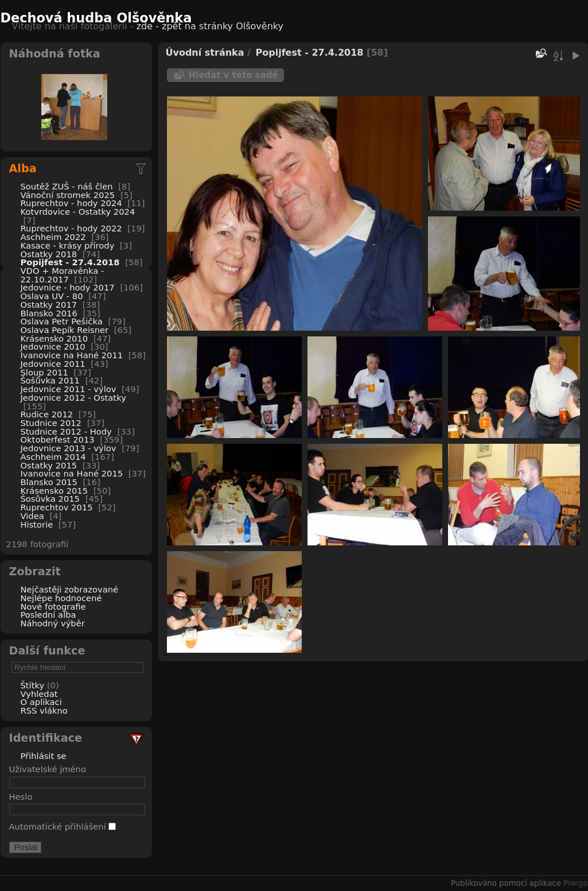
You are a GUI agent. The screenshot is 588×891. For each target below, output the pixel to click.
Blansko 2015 (49, 482)
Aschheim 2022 (53, 237)
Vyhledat (39, 694)
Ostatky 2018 (49, 254)
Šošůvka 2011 (50, 380)
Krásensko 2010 (54, 338)
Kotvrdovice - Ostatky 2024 (78, 212)
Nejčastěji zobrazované (70, 589)
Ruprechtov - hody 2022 (71, 228)
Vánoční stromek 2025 (68, 195)
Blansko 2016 (49, 313)
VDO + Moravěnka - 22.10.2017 (63, 275)
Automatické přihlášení (63, 826)
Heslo (21, 797)
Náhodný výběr (53, 623)
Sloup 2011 (44, 372)
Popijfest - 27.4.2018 (70, 262)
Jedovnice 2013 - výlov (69, 448)
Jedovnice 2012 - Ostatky (73, 398)
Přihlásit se (44, 756)
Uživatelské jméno (48, 769)
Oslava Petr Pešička (62, 321)
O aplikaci (41, 702)
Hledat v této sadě (233, 75)
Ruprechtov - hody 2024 (71, 203)
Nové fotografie (53, 607)
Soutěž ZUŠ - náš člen (67, 186)
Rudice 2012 (47, 414)
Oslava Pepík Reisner (65, 330)
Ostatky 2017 (49, 305)
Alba (23, 168)
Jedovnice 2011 (53, 364)
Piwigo (575, 883)
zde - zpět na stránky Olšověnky (210, 26)
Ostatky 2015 (49, 465)
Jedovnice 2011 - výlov (69, 389)
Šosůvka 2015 (50, 499)
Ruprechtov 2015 (57, 507)
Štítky (33, 685)
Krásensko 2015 (54, 491)
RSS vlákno (44, 710)
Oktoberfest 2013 (58, 439)
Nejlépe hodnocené (61, 598)
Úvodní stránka (205, 53)
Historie (37, 524)
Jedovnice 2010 (53, 346)
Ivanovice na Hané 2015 (72, 473)
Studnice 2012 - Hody (66, 431)
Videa (32, 516)
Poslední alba (48, 615)
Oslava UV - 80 (52, 296)
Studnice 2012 (51, 423)
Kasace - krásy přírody (68, 245)
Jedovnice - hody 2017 (68, 287)
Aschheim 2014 (53, 457)
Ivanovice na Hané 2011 (72, 355)
